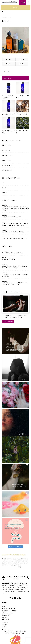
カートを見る (6, 629)
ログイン (5, 627)
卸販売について (6, 615)
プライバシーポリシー (8, 613)
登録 (20, 567)
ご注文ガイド (6, 622)
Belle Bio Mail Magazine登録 (14, 555)
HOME (4, 606)
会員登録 (5, 625)
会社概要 (5, 617)
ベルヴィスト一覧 (9, 321)
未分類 (10, 18)
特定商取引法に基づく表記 (9, 611)
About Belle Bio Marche (9, 608)
